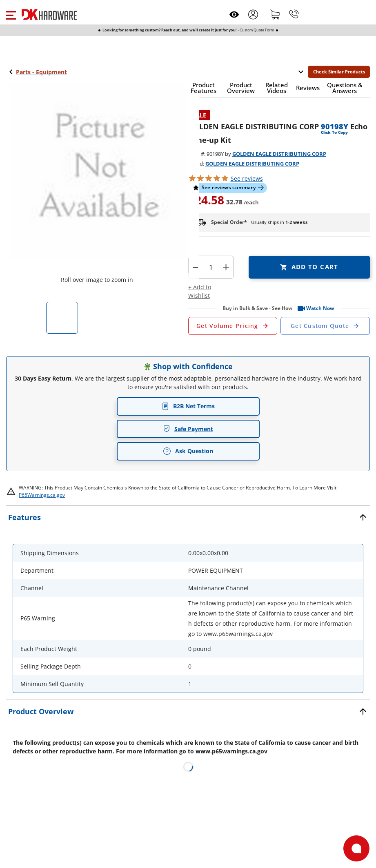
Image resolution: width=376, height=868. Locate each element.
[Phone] (294, 14)
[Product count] (211, 267)
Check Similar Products (339, 72)
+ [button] (226, 267)
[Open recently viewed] (234, 14)
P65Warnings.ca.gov (42, 495)
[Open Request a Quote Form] (233, 326)
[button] (11, 14)
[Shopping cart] (275, 14)
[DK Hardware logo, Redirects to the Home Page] (49, 14)
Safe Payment (188, 429)
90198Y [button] (335, 126)
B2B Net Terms (188, 406)
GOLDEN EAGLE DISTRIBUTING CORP (279, 154)
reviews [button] (247, 178)
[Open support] (356, 848)
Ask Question (188, 451)
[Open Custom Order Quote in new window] (325, 326)
